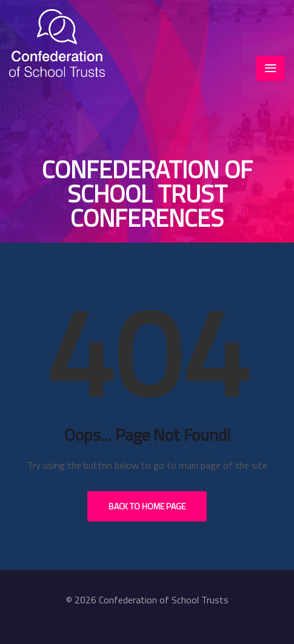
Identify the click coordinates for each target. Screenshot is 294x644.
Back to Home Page (147, 506)
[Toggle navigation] (270, 69)
